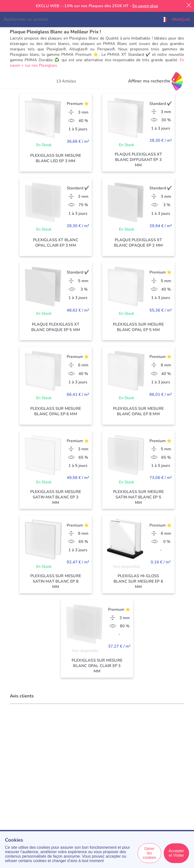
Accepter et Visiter (176, 853)
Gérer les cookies (149, 853)
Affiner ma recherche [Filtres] (149, 81)
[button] (176, 19)
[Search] (79, 19)
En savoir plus (145, 6)
